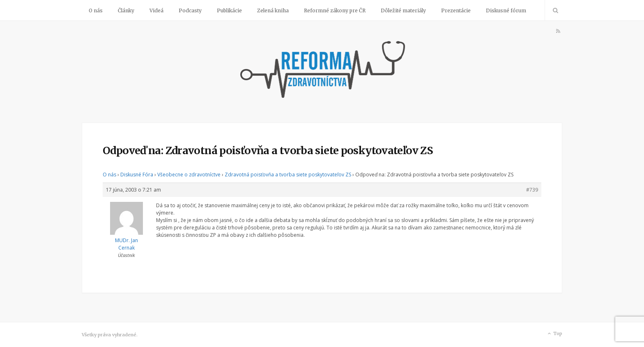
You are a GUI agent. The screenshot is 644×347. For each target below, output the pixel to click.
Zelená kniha (273, 10)
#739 (532, 190)
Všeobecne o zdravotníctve (189, 175)
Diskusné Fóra (137, 175)
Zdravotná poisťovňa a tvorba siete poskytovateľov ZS (288, 175)
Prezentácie (456, 10)
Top (554, 334)
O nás (96, 10)
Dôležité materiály (403, 10)
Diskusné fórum (506, 10)
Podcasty (190, 10)
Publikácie (229, 10)
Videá (156, 10)
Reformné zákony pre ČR (335, 10)
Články (126, 10)
